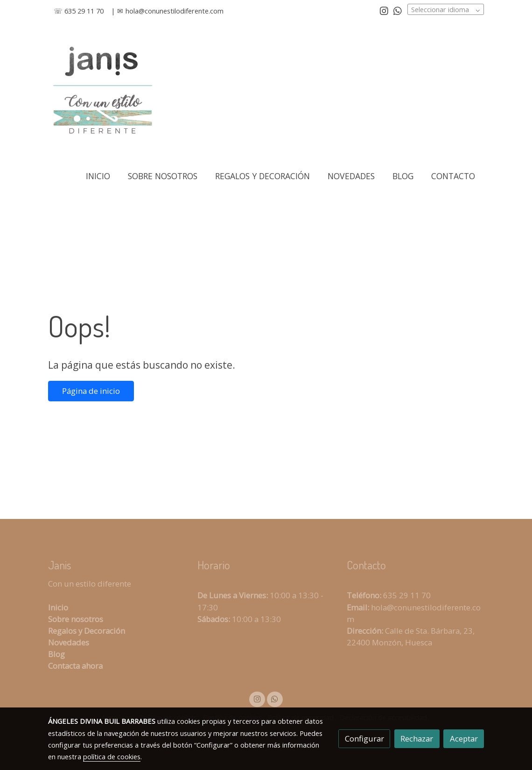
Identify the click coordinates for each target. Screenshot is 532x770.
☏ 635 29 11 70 (79, 11)
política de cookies (112, 756)
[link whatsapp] (398, 10)
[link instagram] (384, 10)
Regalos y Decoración (87, 631)
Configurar (364, 738)
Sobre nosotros (76, 619)
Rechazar (417, 738)
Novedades (69, 642)
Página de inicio (91, 391)
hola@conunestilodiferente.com (175, 11)
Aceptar (464, 738)
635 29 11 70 (407, 595)
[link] (102, 91)
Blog (56, 654)
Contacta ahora (75, 666)
